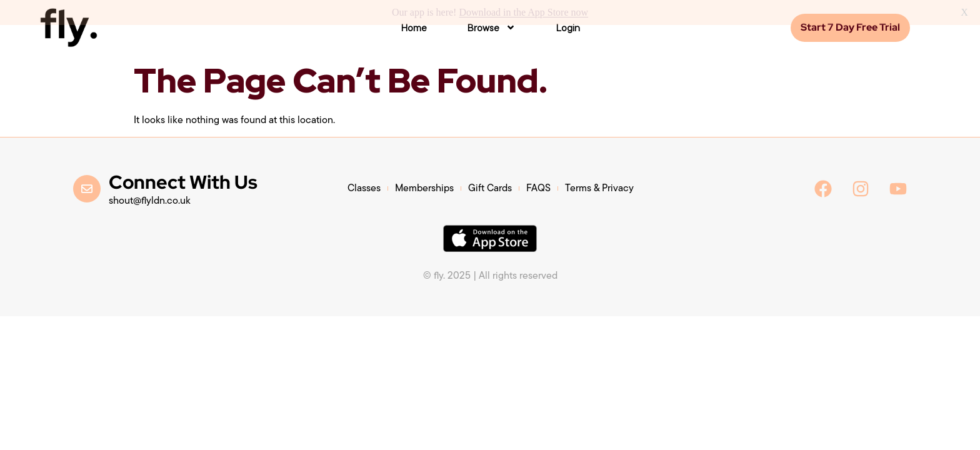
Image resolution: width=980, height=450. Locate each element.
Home (414, 26)
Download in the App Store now (523, 12)
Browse (491, 26)
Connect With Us (183, 181)
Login (568, 26)
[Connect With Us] (87, 187)
